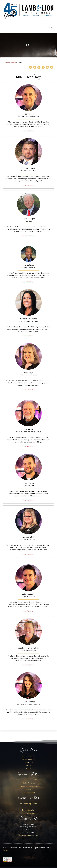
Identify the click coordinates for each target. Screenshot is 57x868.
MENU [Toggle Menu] (50, 27)
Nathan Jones (29, 168)
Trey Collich (29, 483)
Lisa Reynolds (29, 702)
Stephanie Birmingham (29, 648)
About (13, 63)
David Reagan (29, 219)
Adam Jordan (29, 594)
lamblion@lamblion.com (29, 835)
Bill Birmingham (29, 429)
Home (6, 63)
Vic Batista (29, 265)
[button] (31, 67)
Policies (6, 850)
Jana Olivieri (29, 537)
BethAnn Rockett (29, 319)
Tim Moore (29, 114)
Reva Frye (29, 373)
